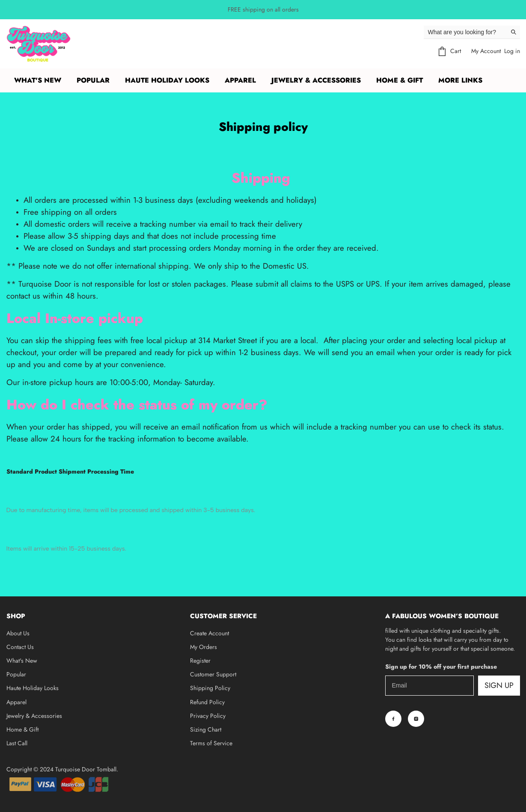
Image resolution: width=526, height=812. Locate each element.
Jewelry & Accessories (34, 716)
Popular (16, 674)
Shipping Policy (210, 688)
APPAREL (240, 80)
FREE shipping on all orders (263, 9)
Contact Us (20, 647)
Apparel (16, 702)
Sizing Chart (206, 729)
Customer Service (223, 616)
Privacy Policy (208, 716)
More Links (460, 80)
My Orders (204, 647)
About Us (18, 633)
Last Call (17, 743)
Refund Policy (207, 702)
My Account (486, 51)
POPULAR (93, 80)
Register (200, 661)
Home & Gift (22, 729)
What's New (38, 80)
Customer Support (213, 674)
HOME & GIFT (400, 80)
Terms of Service (211, 743)
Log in (512, 51)
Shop (16, 616)
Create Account (210, 633)
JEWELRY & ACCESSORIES (316, 80)
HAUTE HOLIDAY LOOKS (167, 80)
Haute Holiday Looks (33, 688)
